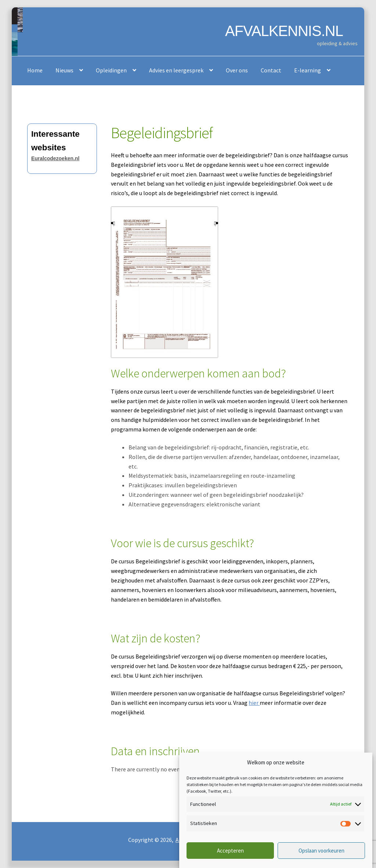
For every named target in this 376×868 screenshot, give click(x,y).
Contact (271, 70)
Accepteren (230, 851)
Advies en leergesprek (176, 70)
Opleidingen (111, 70)
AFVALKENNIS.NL (284, 31)
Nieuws (64, 70)
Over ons (237, 70)
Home (35, 70)
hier (254, 703)
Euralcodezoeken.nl (55, 158)
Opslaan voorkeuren (321, 851)
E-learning (308, 70)
